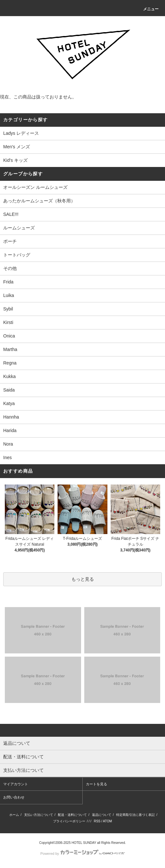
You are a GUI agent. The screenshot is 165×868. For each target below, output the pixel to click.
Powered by (82, 854)
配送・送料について (72, 815)
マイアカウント (16, 784)
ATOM (107, 821)
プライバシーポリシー (69, 821)
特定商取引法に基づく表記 (135, 815)
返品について (102, 815)
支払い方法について (39, 815)
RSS (97, 821)
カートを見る (96, 784)
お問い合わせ (14, 797)
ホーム (14, 815)
